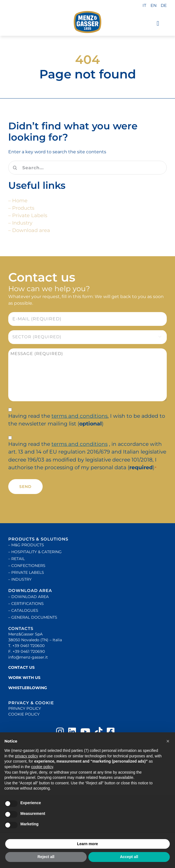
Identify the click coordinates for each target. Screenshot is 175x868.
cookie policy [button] (42, 767)
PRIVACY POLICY (25, 708)
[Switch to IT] (144, 6)
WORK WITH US (24, 678)
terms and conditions (80, 416)
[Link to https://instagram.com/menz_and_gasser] (60, 731)
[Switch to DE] (164, 6)
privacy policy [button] (26, 756)
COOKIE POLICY (24, 714)
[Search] (15, 168)
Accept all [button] (129, 857)
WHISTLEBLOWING (28, 688)
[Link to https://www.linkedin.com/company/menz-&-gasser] (72, 731)
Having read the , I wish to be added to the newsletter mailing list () (87, 420)
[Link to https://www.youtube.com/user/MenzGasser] (85, 731)
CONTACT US (21, 667)
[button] (168, 741)
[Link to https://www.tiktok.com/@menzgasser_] (99, 731)
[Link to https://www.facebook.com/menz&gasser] (111, 731)
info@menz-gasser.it (28, 657)
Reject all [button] (46, 857)
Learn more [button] (87, 844)
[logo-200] (87, 22)
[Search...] (87, 168)
